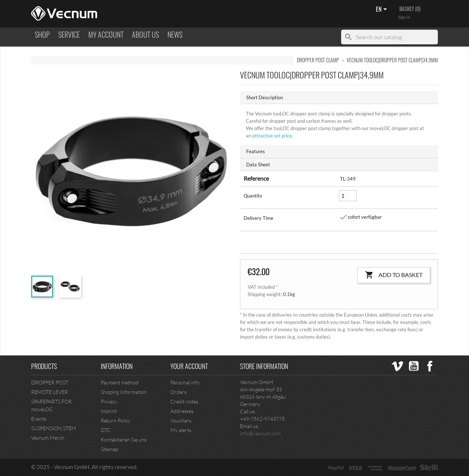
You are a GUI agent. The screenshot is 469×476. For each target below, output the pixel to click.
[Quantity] (348, 196)
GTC (106, 430)
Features (256, 151)
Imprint (109, 411)
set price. (272, 136)
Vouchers (181, 420)
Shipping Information (124, 392)
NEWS (175, 35)
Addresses (182, 411)
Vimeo (398, 366)
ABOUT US (145, 35)
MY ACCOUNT (106, 35)
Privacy (109, 401)
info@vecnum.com (260, 433)
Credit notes (184, 401)
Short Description (265, 97)
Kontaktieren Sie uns (124, 440)
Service (69, 35)
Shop (42, 35)
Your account (189, 366)
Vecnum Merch (48, 438)
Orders (178, 392)
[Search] (389, 37)
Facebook (430, 366)
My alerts (181, 430)
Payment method (120, 382)
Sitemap (109, 449)
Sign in (404, 17)
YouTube (414, 366)
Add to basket (394, 275)
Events (39, 419)
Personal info (185, 382)
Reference (256, 178)
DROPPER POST (50, 382)
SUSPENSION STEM (54, 428)
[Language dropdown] (383, 10)
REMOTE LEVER (49, 392)
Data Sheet (258, 165)
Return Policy (116, 420)
